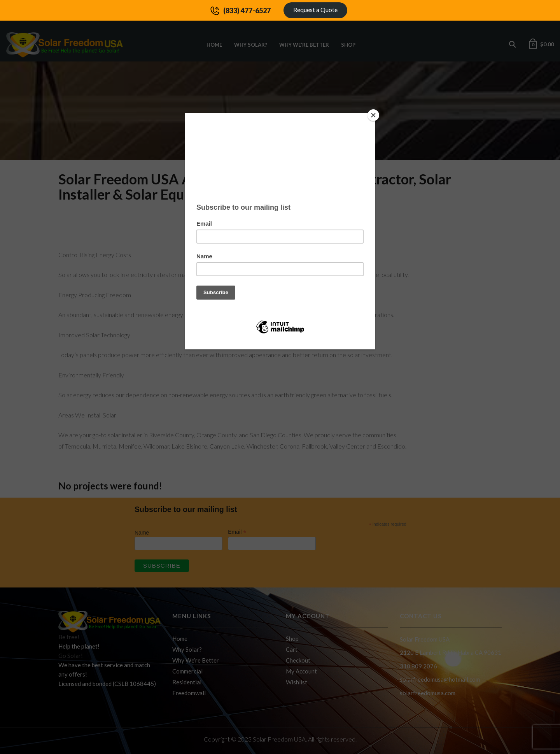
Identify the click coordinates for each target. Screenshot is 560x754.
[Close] (373, 115)
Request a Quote (315, 10)
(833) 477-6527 (247, 11)
